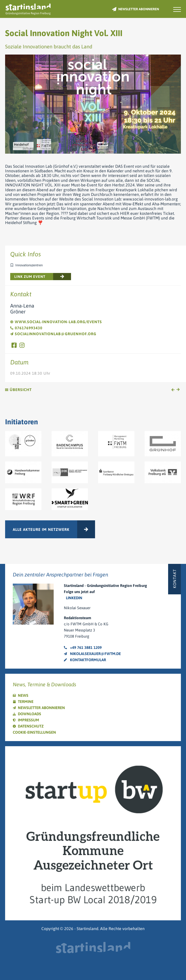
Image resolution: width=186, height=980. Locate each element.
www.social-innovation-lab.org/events (56, 322)
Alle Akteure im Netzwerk (41, 529)
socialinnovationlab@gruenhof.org (53, 334)
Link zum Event (30, 277)
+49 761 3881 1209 (83, 647)
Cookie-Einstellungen (34, 732)
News (23, 695)
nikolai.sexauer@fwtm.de (92, 654)
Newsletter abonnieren (139, 9)
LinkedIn (74, 598)
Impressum (28, 720)
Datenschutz (31, 726)
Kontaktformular (85, 660)
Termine (26, 702)
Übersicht (18, 390)
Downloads (30, 714)
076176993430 (26, 328)
